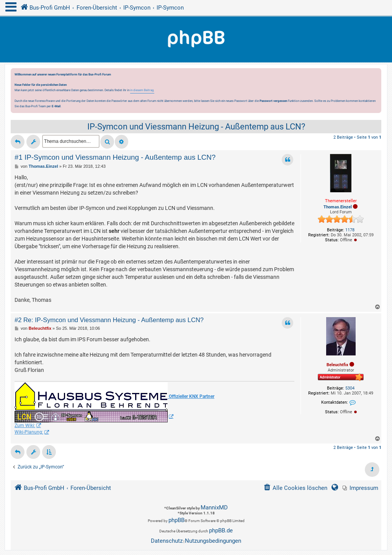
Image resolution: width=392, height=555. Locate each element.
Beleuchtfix (337, 365)
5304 (350, 388)
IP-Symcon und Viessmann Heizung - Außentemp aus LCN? (196, 127)
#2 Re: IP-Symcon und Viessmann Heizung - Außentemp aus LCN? (109, 320)
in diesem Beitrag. (142, 90)
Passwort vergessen (273, 101)
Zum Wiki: (25, 426)
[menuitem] (360, 488)
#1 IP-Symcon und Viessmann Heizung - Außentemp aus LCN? (115, 157)
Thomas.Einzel (338, 207)
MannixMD (214, 508)
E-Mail (56, 106)
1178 (350, 230)
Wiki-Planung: (29, 432)
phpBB (176, 520)
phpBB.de (221, 530)
